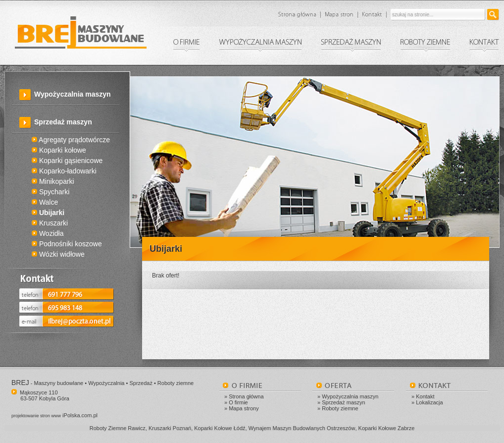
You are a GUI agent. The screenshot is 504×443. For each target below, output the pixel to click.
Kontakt (425, 396)
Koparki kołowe (59, 150)
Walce (45, 202)
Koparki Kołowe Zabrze (387, 428)
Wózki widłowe (58, 254)
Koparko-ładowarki (64, 171)
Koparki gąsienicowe (67, 161)
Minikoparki (53, 181)
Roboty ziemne (340, 408)
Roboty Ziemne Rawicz (118, 428)
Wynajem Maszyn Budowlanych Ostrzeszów (302, 428)
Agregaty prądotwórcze (71, 140)
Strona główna (246, 396)
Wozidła (48, 233)
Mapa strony (244, 408)
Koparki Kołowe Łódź (220, 428)
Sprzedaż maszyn (343, 402)
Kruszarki (50, 223)
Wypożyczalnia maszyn (73, 94)
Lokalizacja (429, 402)
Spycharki (50, 192)
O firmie (238, 402)
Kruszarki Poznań (170, 428)
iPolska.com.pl (54, 415)
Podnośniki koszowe (67, 244)
